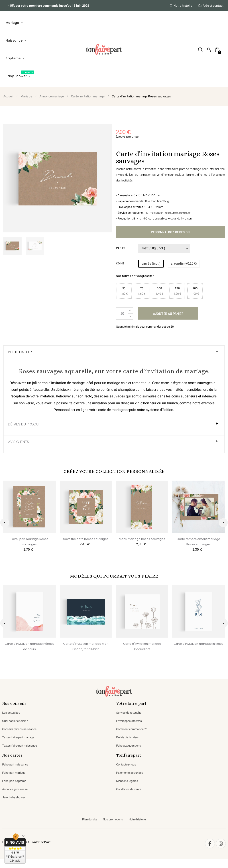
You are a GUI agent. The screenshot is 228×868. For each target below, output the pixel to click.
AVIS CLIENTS (19, 442)
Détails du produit (25, 424)
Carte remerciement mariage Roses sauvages (198, 542)
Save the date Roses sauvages (86, 539)
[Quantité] (122, 313)
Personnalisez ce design (170, 232)
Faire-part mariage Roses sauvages (30, 542)
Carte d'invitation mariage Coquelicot (142, 646)
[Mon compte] (208, 50)
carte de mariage (119, 410)
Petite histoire (21, 352)
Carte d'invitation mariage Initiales (198, 644)
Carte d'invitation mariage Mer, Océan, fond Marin (86, 646)
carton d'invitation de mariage (63, 383)
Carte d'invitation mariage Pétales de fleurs (30, 646)
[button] (200, 50)
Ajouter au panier (168, 314)
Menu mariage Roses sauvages (142, 539)
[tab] (114, 354)
